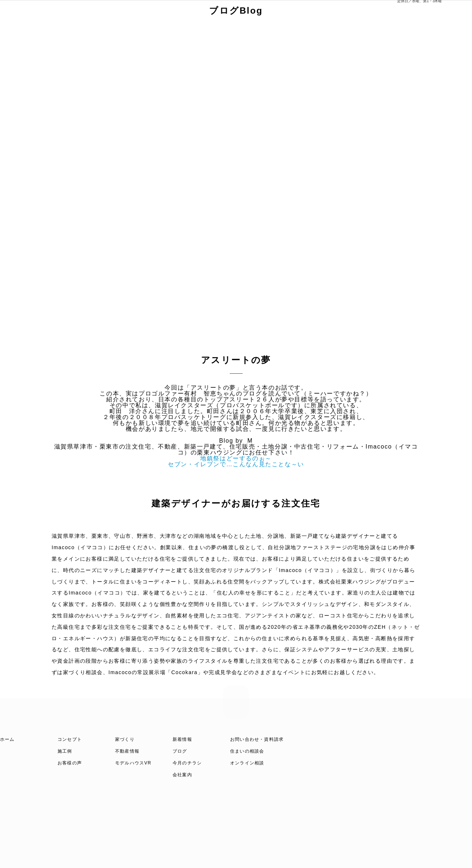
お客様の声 (70, 763)
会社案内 (182, 775)
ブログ (180, 751)
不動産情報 (127, 751)
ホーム (7, 739)
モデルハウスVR (133, 763)
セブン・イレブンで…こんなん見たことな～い (236, 464)
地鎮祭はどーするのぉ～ (236, 458)
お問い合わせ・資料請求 (257, 739)
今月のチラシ (187, 763)
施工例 (65, 751)
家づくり (125, 739)
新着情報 (182, 739)
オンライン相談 (247, 763)
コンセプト (70, 739)
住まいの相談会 (247, 751)
